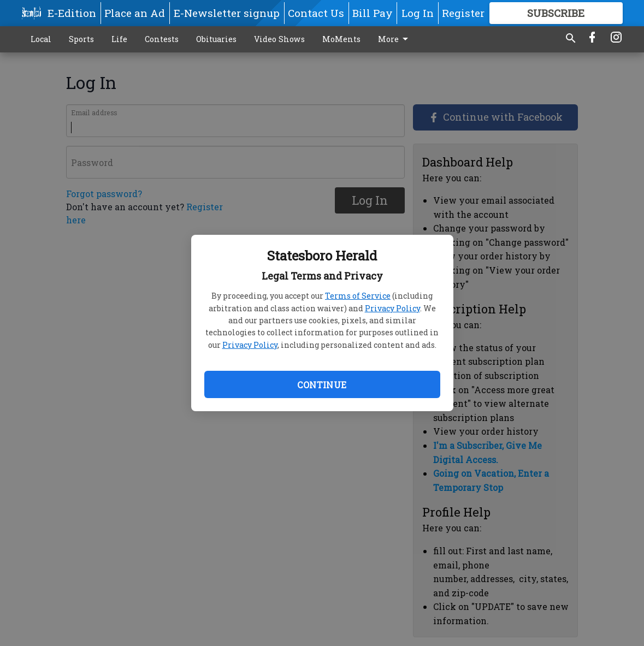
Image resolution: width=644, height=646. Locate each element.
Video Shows (279, 39)
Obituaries (216, 39)
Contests (162, 39)
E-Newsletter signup (227, 13)
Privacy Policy (392, 308)
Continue (322, 385)
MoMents (341, 39)
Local (41, 39)
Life (119, 39)
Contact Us (316, 13)
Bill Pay (373, 13)
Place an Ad (135, 13)
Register (463, 13)
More (395, 39)
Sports (81, 39)
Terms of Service (358, 296)
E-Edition (72, 13)
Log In (418, 13)
